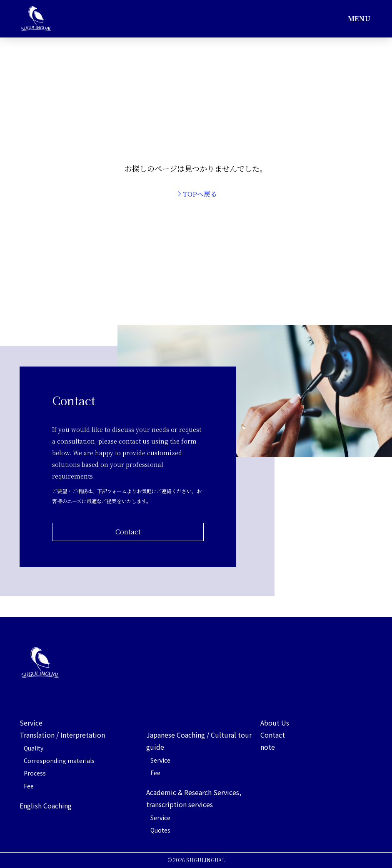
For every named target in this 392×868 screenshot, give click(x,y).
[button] (359, 19)
